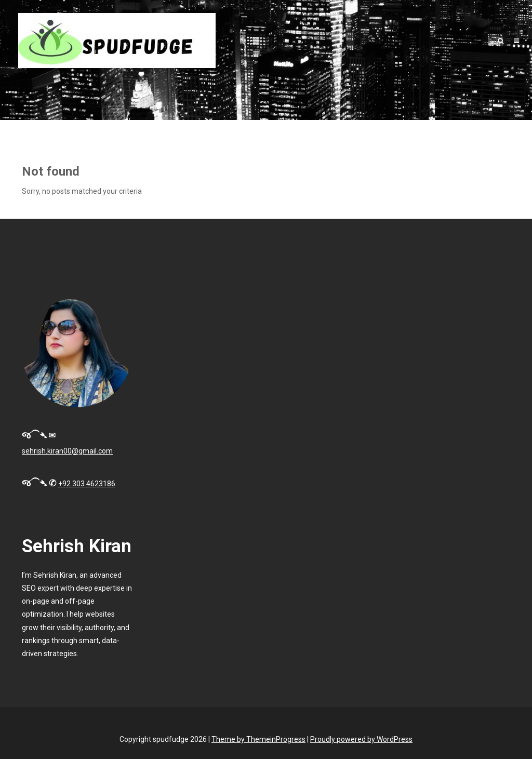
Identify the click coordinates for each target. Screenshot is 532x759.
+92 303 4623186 (87, 484)
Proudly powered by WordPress (361, 739)
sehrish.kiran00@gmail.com (67, 451)
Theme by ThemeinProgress (258, 739)
